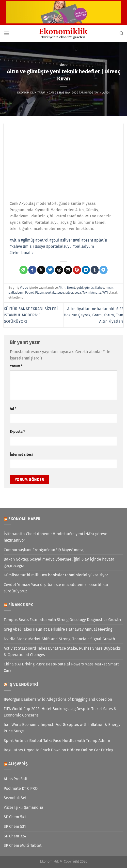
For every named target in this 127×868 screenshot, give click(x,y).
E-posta (17, 432)
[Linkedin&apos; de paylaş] (86, 270)
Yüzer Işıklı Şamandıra (24, 807)
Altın (62, 288)
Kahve (100, 288)
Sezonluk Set (15, 798)
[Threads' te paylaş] (59, 270)
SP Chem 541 (15, 817)
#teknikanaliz (22, 253)
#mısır (29, 246)
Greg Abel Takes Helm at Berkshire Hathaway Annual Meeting (58, 629)
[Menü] (7, 33)
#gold (54, 240)
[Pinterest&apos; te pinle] (77, 270)
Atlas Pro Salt (16, 779)
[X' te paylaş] (41, 270)
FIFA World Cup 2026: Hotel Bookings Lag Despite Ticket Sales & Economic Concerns (60, 712)
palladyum (16, 292)
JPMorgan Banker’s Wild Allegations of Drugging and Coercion (58, 699)
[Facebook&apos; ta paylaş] (32, 270)
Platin (40, 292)
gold (80, 288)
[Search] (121, 33)
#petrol (42, 240)
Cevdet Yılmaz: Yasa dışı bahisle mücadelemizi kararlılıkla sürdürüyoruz (56, 588)
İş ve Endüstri (23, 684)
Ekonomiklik (27, 93)
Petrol (29, 292)
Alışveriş (18, 764)
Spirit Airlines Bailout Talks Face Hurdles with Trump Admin (57, 741)
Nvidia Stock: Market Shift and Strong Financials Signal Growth (59, 639)
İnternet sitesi (21, 455)
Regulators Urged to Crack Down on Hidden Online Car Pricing (58, 750)
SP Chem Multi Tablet (23, 845)
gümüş (89, 288)
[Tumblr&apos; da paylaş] (95, 270)
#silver (66, 240)
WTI (105, 292)
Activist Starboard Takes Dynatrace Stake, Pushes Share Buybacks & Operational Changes (62, 651)
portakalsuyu (55, 292)
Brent (71, 288)
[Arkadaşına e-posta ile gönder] (68, 270)
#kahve (16, 246)
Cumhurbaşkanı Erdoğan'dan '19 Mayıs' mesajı (45, 550)
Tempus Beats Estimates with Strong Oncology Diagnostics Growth (62, 620)
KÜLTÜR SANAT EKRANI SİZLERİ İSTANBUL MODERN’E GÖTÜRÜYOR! (31, 315)
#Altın (15, 240)
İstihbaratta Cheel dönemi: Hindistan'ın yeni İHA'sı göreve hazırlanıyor (56, 537)
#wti (77, 240)
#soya (40, 246)
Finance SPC (21, 605)
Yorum (16, 366)
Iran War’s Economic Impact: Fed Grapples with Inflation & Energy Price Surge (62, 728)
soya (78, 292)
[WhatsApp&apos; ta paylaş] (24, 270)
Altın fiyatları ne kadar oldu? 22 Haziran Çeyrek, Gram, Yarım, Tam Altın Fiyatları (94, 315)
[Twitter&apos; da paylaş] (50, 270)
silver (69, 292)
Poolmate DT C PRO (21, 788)
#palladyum (83, 246)
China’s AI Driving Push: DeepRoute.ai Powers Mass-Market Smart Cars (61, 667)
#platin (101, 240)
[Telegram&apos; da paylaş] (103, 270)
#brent (87, 240)
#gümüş (28, 240)
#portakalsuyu (59, 246)
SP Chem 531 (15, 826)
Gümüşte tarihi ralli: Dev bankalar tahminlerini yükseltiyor (56, 575)
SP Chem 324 (15, 836)
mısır (109, 288)
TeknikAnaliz (92, 292)
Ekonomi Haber (24, 519)
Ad (13, 409)
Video (64, 65)
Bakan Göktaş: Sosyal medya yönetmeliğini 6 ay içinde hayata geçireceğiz (59, 562)
